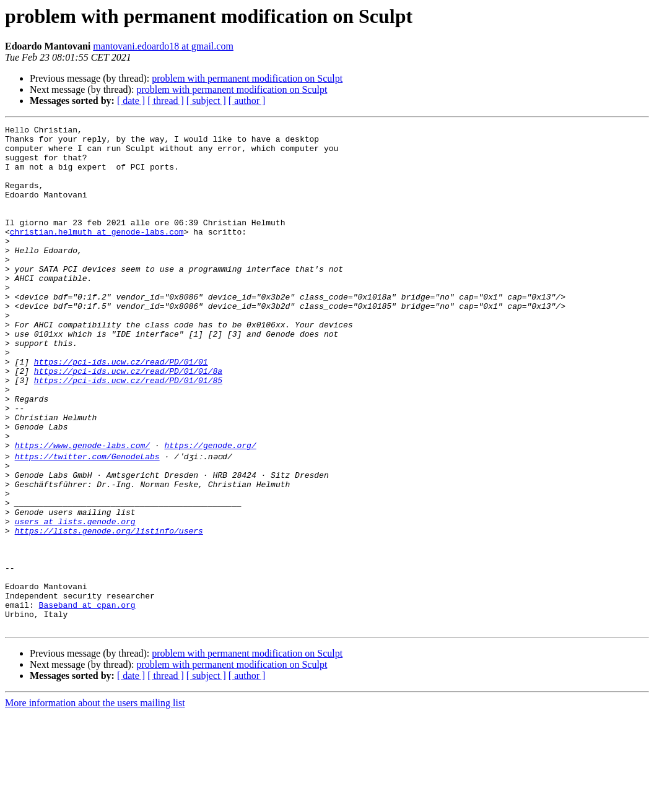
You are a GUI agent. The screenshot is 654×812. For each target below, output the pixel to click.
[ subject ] (206, 101)
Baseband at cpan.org (87, 699)
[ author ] (247, 101)
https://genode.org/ (210, 510)
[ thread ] (166, 101)
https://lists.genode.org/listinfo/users (109, 610)
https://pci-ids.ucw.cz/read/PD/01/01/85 (128, 432)
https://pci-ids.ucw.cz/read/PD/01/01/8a (128, 421)
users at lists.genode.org (75, 599)
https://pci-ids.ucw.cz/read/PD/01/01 (121, 410)
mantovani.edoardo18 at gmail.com (163, 46)
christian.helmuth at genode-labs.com (97, 254)
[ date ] (131, 101)
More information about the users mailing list (95, 801)
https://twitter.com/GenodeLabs (87, 521)
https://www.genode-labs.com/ (82, 510)
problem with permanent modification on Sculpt (247, 78)
